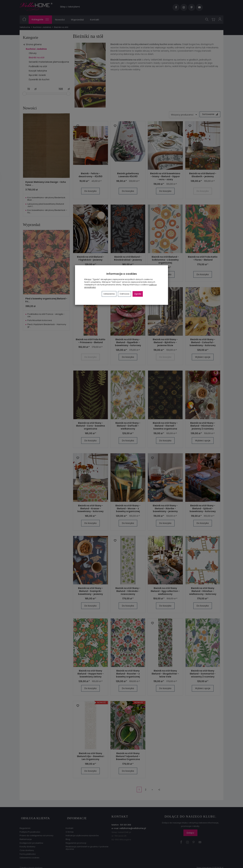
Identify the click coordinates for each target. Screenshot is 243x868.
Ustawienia (109, 294)
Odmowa (124, 294)
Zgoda (138, 294)
